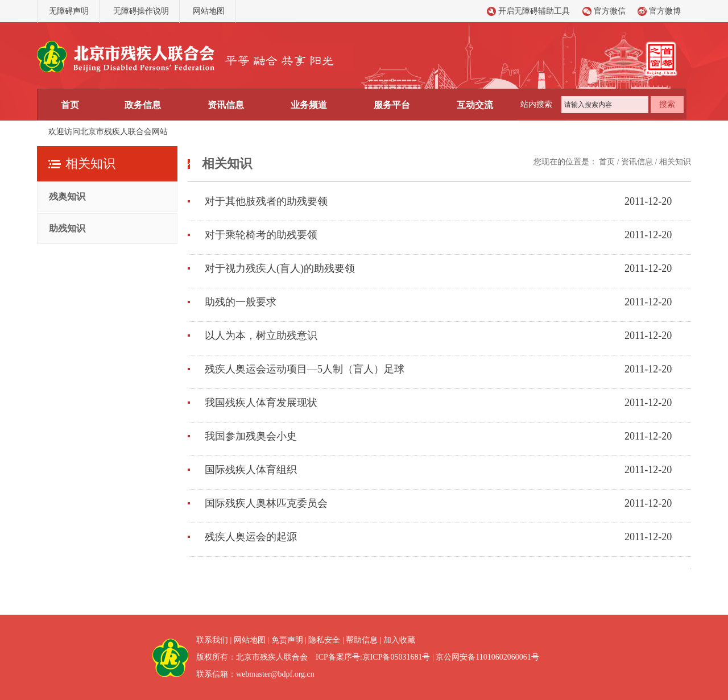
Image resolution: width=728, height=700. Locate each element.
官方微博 (665, 11)
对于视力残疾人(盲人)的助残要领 (280, 268)
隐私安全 (324, 640)
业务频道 (309, 105)
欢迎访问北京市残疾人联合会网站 (108, 132)
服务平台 (392, 105)
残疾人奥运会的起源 (251, 537)
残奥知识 (67, 196)
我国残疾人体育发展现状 (261, 403)
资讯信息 (226, 105)
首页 (70, 105)
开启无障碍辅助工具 (534, 11)
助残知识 (67, 228)
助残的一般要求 (241, 302)
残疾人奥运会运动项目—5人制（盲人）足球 (305, 369)
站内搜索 (536, 104)
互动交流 (475, 105)
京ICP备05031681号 (396, 657)
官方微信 (610, 11)
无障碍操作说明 (141, 11)
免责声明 (287, 640)
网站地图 (209, 11)
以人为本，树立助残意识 (261, 335)
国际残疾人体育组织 (251, 470)
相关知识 (675, 162)
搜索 (667, 104)
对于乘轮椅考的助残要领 (261, 235)
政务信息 (143, 105)
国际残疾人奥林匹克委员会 (266, 503)
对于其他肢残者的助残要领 (266, 201)
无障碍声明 (69, 11)
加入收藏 (399, 640)
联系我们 (212, 640)
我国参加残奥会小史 (251, 436)
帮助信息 (362, 640)
